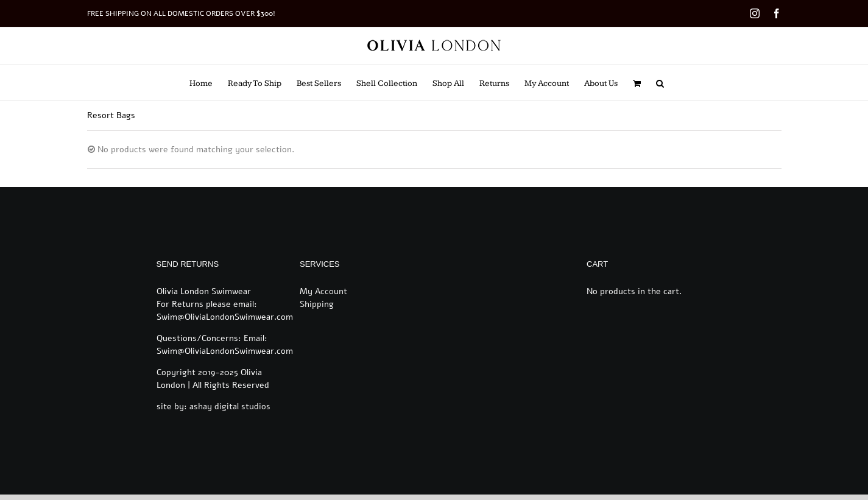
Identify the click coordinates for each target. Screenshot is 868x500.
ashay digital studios (230, 407)
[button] (660, 83)
